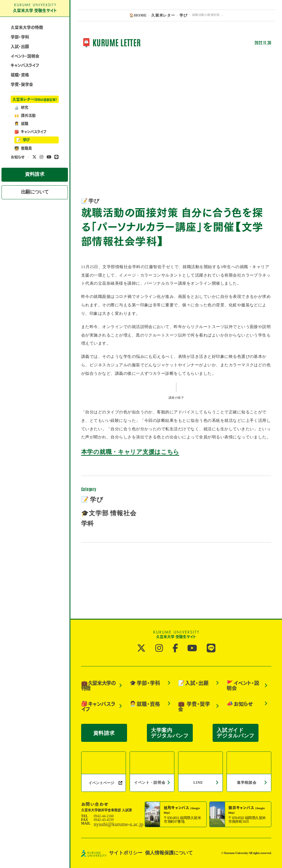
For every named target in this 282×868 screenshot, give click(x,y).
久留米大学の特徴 (27, 43)
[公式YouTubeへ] (49, 173)
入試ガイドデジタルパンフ (236, 738)
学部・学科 (20, 52)
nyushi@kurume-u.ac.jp (111, 827)
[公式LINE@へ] (56, 173)
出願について (35, 204)
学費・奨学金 (22, 100)
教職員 (23, 164)
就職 (21, 139)
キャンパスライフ (25, 81)
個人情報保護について (156, 854)
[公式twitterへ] (34, 173)
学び (23, 156)
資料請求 (35, 189)
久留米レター (35, 115)
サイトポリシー (122, 854)
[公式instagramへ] (41, 173)
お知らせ (18, 172)
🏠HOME (141, 15)
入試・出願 (20, 62)
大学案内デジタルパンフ (170, 738)
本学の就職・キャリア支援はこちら (115, 545)
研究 (21, 123)
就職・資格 (20, 90)
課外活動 (25, 131)
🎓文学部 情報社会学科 (103, 598)
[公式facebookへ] (176, 677)
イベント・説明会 (25, 72)
